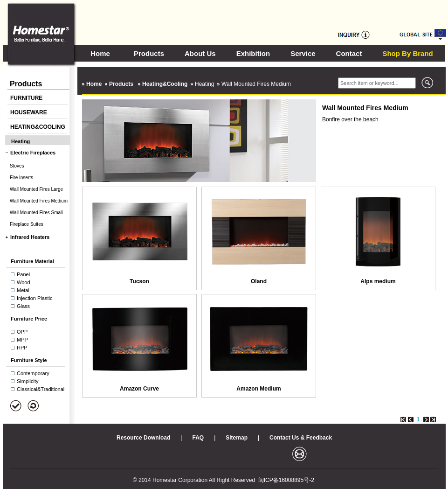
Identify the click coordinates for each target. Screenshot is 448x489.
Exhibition (253, 53)
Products (149, 53)
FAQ (198, 438)
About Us (200, 53)
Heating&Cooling (165, 84)
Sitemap (237, 438)
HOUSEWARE (29, 112)
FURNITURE (26, 98)
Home (100, 53)
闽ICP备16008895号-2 (286, 480)
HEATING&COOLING (38, 127)
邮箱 (300, 454)
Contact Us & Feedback (301, 438)
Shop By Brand (407, 53)
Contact (349, 53)
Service (303, 53)
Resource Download (143, 438)
